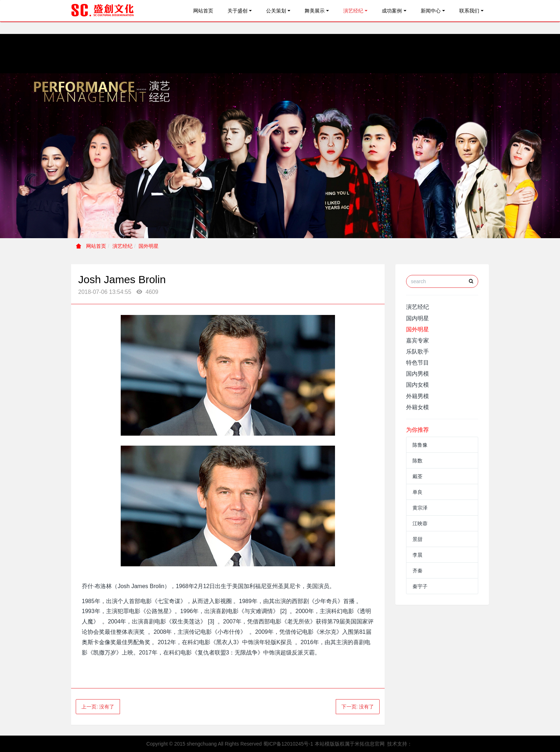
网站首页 (203, 11)
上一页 (98, 707)
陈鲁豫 (420, 445)
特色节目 (417, 363)
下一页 (358, 707)
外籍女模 (417, 407)
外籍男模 (417, 396)
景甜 (417, 539)
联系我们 (469, 11)
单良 (417, 492)
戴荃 (417, 476)
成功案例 (392, 11)
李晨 (417, 555)
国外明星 (149, 246)
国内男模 (417, 374)
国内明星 (417, 318)
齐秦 (417, 571)
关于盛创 (237, 11)
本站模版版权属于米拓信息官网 (350, 744)
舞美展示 (315, 11)
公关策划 (276, 11)
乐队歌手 (417, 352)
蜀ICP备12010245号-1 (288, 744)
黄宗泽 (420, 508)
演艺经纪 (353, 11)
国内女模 (417, 385)
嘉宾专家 (417, 340)
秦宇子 (420, 586)
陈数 (417, 461)
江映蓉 (420, 523)
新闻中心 (431, 11)
